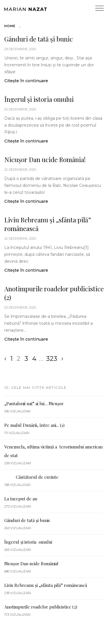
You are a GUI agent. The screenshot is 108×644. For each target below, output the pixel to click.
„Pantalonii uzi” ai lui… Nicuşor (34, 403)
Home (10, 26)
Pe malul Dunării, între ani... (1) (34, 425)
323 (52, 359)
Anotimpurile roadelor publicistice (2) (54, 293)
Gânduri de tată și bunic (39, 39)
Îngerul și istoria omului (39, 99)
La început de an (21, 499)
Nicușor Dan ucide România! (45, 159)
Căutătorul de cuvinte (31, 477)
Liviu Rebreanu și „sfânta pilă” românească (48, 224)
